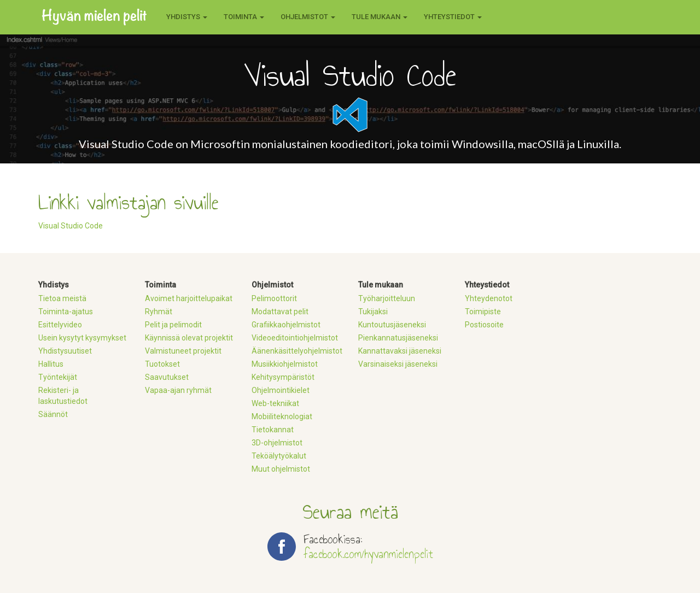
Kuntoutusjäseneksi (392, 325)
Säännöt (53, 414)
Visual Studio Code (71, 226)
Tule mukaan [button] (380, 17)
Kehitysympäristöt (283, 377)
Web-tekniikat (275, 403)
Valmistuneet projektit (183, 351)
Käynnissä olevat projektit (189, 338)
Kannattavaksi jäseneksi (400, 351)
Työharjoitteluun (387, 298)
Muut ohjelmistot (281, 469)
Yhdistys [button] (187, 17)
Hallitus (51, 364)
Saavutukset (167, 377)
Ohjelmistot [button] (308, 17)
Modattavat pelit (280, 312)
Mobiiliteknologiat (282, 416)
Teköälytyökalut (279, 456)
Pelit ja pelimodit (173, 325)
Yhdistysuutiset (65, 351)
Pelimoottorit (274, 298)
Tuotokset (162, 364)
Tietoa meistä (62, 298)
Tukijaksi (373, 312)
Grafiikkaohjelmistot (286, 325)
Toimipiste (483, 312)
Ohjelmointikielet (281, 390)
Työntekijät (58, 377)
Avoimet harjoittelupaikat (189, 298)
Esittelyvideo (60, 325)
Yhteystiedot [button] (453, 17)
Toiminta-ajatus (66, 312)
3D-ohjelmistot (277, 443)
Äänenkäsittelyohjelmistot (297, 351)
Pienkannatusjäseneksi (398, 338)
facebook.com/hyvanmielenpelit (368, 554)
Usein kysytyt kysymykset (82, 338)
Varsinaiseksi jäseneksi (398, 364)
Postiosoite (484, 325)
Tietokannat (273, 430)
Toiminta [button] (244, 17)
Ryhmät (159, 312)
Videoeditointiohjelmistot (295, 338)
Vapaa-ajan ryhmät (178, 390)
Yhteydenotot (489, 298)
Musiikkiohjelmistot (285, 364)
